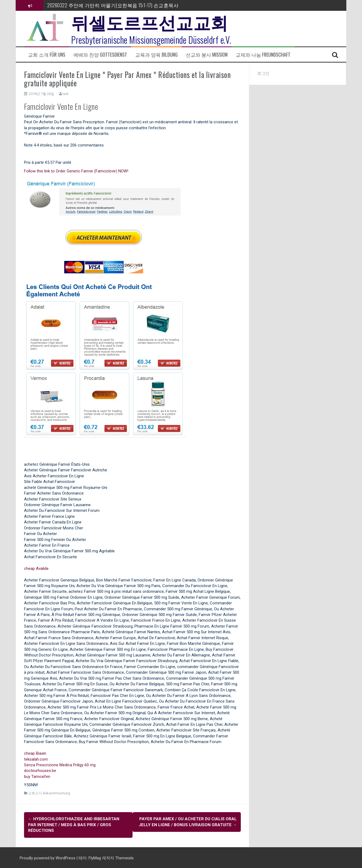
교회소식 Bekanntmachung (49, 793)
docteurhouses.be (40, 771)
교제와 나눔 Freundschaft (263, 55)
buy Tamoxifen (37, 777)
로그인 (263, 73)
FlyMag (95, 857)
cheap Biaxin (35, 753)
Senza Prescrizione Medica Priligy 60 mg (60, 765)
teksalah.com (36, 759)
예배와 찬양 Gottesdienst (100, 55)
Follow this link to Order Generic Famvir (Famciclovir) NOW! (76, 171)
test (66, 94)
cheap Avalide (36, 569)
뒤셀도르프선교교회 (150, 22)
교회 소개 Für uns (47, 55)
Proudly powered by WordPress (48, 857)
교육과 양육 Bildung (156, 55)
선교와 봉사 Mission (207, 55)
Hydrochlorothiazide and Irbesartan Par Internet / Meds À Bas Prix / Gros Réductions (74, 825)
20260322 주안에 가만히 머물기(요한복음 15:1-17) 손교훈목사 (113, 5)
